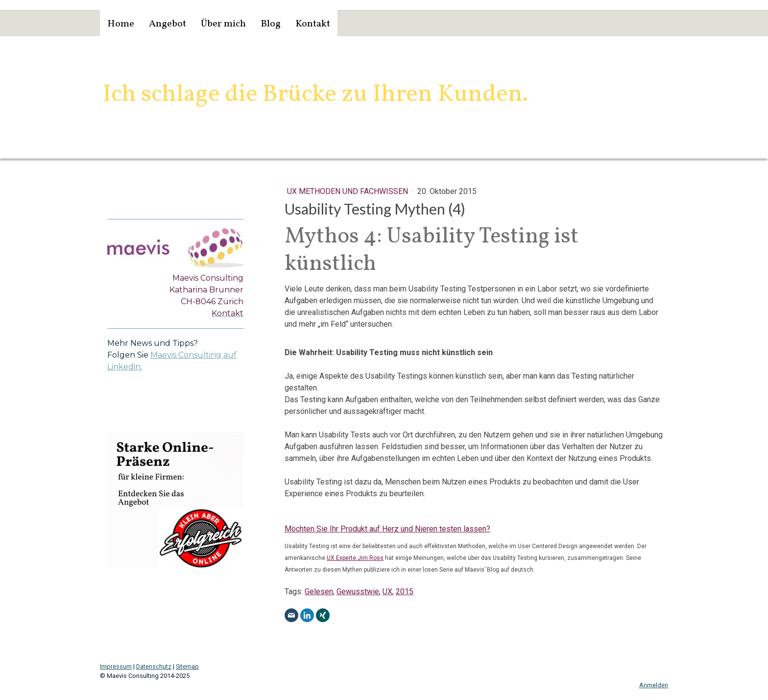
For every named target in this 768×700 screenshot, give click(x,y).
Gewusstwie (358, 591)
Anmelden (654, 685)
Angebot (168, 24)
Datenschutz (154, 666)
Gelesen (319, 591)
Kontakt (313, 24)
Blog (271, 24)
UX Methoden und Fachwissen (348, 191)
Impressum (116, 666)
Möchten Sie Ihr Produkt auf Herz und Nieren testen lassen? (387, 529)
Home (121, 24)
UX (387, 591)
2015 (405, 591)
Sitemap (187, 666)
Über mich (223, 24)
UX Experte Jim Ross (355, 558)
